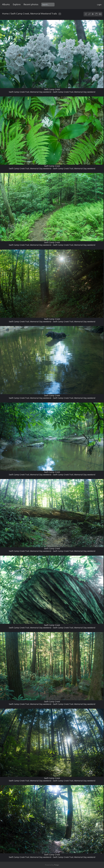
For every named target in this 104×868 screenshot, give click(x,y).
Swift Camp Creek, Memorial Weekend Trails (34, 14)
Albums (6, 4)
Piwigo (57, 865)
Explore (17, 4)
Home (5, 14)
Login (99, 5)
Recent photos (31, 4)
